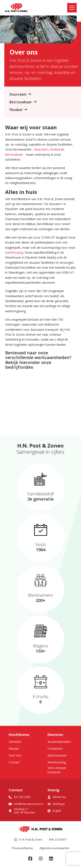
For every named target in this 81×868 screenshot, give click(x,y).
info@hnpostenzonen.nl (26, 804)
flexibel (55, 149)
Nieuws (14, 748)
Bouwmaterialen (59, 742)
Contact (14, 762)
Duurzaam (18, 94)
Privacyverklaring (22, 848)
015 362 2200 (19, 797)
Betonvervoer (57, 755)
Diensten (15, 742)
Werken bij (57, 797)
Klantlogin (56, 804)
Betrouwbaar (21, 102)
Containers (55, 748)
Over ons (15, 755)
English (54, 811)
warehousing (14, 252)
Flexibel (16, 110)
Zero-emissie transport (57, 770)
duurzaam (41, 149)
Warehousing (57, 762)
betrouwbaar (14, 155)
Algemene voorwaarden (54, 848)
